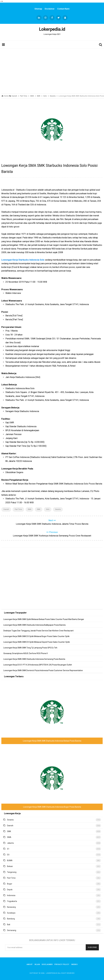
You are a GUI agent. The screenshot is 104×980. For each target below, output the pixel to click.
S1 (8, 849)
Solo (48, 509)
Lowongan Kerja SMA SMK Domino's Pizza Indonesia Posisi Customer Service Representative (43, 670)
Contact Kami (63, 9)
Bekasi (10, 866)
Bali (9, 925)
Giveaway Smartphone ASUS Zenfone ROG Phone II (25, 653)
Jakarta (10, 843)
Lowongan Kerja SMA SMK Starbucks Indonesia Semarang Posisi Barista (34, 659)
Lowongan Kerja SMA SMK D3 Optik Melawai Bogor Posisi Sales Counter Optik (36, 636)
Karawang (11, 907)
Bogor (10, 884)
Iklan (37, 964)
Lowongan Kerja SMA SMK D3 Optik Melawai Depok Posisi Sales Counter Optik (37, 642)
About (30, 964)
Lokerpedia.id (52, 973)
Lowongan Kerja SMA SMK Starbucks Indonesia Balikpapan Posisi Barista (34, 625)
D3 (8, 855)
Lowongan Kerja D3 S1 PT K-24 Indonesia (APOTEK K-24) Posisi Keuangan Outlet (38, 665)
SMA (29, 509)
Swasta (58, 509)
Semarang (12, 930)
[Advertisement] (52, 70)
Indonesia (11, 895)
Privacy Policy (62, 964)
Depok (10, 890)
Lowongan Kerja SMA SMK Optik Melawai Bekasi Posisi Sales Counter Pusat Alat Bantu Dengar (44, 619)
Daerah (6, 509)
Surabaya (11, 913)
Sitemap (38, 9)
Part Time (18, 509)
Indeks (74, 964)
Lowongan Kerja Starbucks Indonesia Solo (23, 260)
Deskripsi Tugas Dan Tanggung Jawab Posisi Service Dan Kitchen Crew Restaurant (38, 631)
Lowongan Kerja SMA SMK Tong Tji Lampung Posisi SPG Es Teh (30, 648)
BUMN (10, 860)
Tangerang (12, 872)
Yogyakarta (12, 901)
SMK (39, 509)
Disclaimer (50, 9)
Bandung (11, 919)
